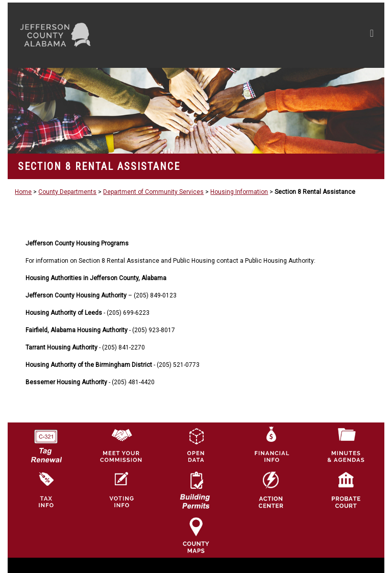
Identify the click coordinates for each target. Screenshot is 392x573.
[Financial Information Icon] (271, 445)
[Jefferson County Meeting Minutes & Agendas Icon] (346, 445)
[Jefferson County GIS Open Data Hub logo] (196, 445)
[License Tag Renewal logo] (46, 443)
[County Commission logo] (121, 445)
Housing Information (239, 192)
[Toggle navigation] (275, 35)
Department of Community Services (153, 192)
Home (23, 192)
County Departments (67, 192)
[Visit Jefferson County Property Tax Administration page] (46, 490)
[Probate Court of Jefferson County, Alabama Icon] (346, 490)
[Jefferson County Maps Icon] (196, 535)
